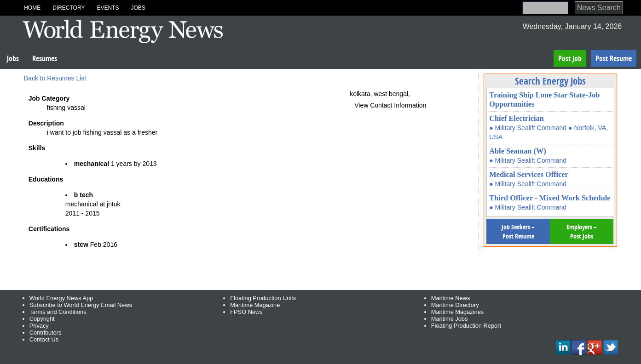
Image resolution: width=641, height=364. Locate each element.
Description (46, 123)
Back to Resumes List (55, 78)
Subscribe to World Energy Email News (81, 305)
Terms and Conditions (58, 312)
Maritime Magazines (458, 312)
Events (108, 8)
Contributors (46, 333)
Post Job (570, 58)
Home (32, 8)
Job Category (49, 98)
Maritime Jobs (450, 319)
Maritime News (451, 298)
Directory (69, 8)
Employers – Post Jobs (582, 231)
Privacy (39, 326)
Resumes (45, 58)
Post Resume (614, 58)
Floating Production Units (263, 298)
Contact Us (44, 339)
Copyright (42, 319)
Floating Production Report (466, 326)
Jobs (138, 8)
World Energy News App (61, 298)
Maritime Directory (455, 305)
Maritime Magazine (255, 305)
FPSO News (246, 312)
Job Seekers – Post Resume (518, 231)
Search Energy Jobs (550, 81)
